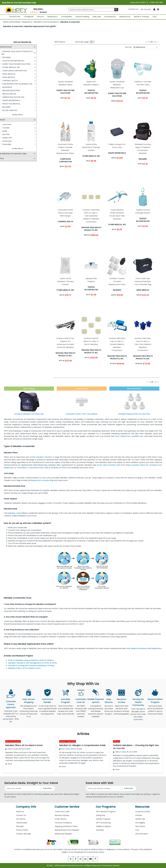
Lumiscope (12, 141)
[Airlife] (5, 131)
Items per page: (82, 42)
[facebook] (74, 859)
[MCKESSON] (5, 87)
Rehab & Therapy (142, 17)
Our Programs (106, 807)
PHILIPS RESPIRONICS (16, 100)
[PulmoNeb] (5, 144)
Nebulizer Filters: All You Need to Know (24, 668)
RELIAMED (11, 107)
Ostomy (40, 17)
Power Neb (102, 465)
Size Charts (140, 826)
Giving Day (101, 815)
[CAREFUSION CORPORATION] (5, 71)
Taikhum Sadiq (12, 749)
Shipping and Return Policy (66, 826)
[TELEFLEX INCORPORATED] (5, 61)
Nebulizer (63, 742)
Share (9, 764)
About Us (20, 812)
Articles (139, 815)
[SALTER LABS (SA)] (5, 110)
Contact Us (133, 9)
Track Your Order (62, 812)
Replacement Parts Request (67, 830)
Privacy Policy (22, 830)
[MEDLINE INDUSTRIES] (5, 90)
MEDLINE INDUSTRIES (16, 91)
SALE (155, 17)
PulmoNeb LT (23, 468)
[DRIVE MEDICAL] (5, 74)
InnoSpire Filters (138, 465)
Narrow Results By (22, 42)
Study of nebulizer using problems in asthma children (31, 660)
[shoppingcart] (158, 9)
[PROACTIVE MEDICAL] (5, 104)
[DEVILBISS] (5, 57)
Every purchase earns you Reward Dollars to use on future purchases (155, 711)
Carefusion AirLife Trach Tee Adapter (82, 414)
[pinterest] (98, 859)
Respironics (125, 436)
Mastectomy (125, 17)
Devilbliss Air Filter (58, 468)
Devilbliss (135, 436)
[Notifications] (154, 9)
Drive (117, 436)
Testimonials (22, 823)
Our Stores (21, 819)
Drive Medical (132, 648)
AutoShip (100, 830)
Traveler (11, 128)
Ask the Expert (142, 834)
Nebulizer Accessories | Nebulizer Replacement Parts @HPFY (30, 26)
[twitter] (68, 859)
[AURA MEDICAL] (5, 77)
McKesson (143, 648)
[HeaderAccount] (146, 9)
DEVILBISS (11, 57)
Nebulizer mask (14, 513)
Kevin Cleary (65, 749)
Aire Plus (11, 135)
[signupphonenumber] (104, 788)
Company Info (26, 807)
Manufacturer (10, 47)
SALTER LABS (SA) (15, 110)
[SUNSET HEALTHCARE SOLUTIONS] (5, 64)
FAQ (137, 830)
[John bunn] (5, 125)
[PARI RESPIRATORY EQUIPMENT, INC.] (5, 84)
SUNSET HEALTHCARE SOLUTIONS (21, 64)
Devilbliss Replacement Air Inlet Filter (134, 414)
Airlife (9, 131)
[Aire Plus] (5, 134)
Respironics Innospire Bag (42, 480)
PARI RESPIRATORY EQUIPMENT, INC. (22, 84)
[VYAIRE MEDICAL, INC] (5, 67)
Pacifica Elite (115, 465)
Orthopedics (67, 17)
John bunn (12, 125)
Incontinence (110, 17)
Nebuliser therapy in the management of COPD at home (32, 663)
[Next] (158, 42)
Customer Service (67, 807)
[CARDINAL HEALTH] (5, 81)
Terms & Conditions (63, 823)
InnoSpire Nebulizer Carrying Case (29, 414)
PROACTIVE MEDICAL (16, 104)
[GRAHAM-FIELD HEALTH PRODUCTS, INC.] (5, 51)
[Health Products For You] (16, 10)
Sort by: (129, 47)
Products (60, 42)
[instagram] (80, 859)
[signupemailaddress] (23, 788)
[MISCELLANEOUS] (5, 94)
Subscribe (47, 788)
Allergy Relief (71, 742)
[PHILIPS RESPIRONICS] (5, 100)
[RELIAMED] (5, 107)
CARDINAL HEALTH (15, 81)
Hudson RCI (12, 138)
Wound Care (15, 17)
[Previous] (146, 42)
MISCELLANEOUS (14, 94)
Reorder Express (62, 815)
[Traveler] (5, 128)
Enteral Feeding (82, 17)
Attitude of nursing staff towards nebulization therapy (31, 666)
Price (6, 159)
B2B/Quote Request (63, 834)
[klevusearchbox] (116, 10)
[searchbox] (93, 10)
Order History (61, 819)
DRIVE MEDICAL (14, 74)
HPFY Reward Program (106, 812)
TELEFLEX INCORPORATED (18, 61)
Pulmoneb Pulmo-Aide (39, 468)
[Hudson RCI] (5, 138)
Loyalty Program (103, 819)
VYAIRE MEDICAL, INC (16, 67)
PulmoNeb (12, 144)
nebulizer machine (44, 457)
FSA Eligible (140, 823)
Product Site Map (24, 834)
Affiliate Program (103, 826)
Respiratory (52, 17)
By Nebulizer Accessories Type (18, 154)
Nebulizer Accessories (13, 742)
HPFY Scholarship (103, 823)
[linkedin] (86, 859)
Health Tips (140, 819)
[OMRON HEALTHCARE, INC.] (5, 97)
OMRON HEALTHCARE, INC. (18, 97)
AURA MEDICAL (13, 77)
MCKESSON (12, 87)
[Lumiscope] (5, 141)
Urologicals (29, 17)
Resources (142, 807)
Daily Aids (97, 17)
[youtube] (92, 859)
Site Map (20, 826)
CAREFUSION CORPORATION (19, 71)
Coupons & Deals (143, 812)
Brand (7, 120)
